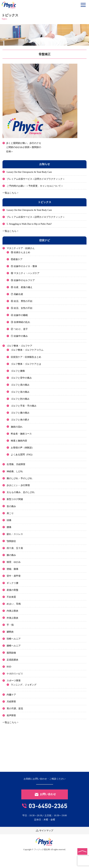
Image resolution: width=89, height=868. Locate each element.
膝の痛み (11, 555)
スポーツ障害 (14, 681)
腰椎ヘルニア (14, 646)
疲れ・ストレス (15, 534)
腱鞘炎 (10, 632)
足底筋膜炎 (12, 660)
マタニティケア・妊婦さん (21, 248)
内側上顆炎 (12, 611)
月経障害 (11, 702)
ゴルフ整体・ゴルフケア (19, 346)
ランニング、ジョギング (24, 685)
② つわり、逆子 (19, 329)
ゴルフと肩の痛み (20, 385)
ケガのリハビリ (15, 674)
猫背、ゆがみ (14, 562)
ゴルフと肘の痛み (20, 399)
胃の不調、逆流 (15, 709)
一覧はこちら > (10, 193)
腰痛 (9, 527)
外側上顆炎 (12, 618)
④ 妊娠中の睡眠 (19, 315)
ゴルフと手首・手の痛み (24, 406)
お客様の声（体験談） (22, 448)
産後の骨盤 (12, 590)
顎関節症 (11, 541)
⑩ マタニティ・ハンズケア (25, 273)
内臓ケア (11, 695)
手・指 (10, 625)
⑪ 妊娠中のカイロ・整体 (24, 266)
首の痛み (11, 506)
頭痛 (9, 520)
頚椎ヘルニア (14, 639)
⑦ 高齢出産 (17, 294)
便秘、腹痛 (12, 569)
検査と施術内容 (19, 441)
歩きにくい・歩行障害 (18, 485)
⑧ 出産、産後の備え (22, 287)
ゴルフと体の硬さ (20, 420)
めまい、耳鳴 (14, 604)
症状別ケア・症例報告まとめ (26, 357)
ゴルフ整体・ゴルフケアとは (26, 364)
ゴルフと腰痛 (18, 371)
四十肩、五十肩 (15, 548)
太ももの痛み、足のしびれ (21, 492)
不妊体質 (11, 597)
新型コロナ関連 (15, 499)
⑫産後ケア (17, 259)
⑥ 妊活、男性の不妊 (22, 301)
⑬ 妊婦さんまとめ (20, 252)
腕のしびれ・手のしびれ (19, 478)
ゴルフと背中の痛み (21, 378)
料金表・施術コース (21, 434)
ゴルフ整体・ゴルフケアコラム (27, 350)
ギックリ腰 (12, 583)
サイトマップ (45, 831)
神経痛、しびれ (15, 471)
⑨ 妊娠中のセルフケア (23, 280)
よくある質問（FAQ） (22, 455)
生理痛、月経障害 (16, 464)
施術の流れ (17, 427)
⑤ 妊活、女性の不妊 (22, 308)
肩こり (10, 513)
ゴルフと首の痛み (20, 392)
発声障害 (11, 715)
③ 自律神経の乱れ (20, 322)
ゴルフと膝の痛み (20, 413)
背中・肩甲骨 (14, 576)
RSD (9, 667)
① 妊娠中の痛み (19, 336)
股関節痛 (11, 653)
